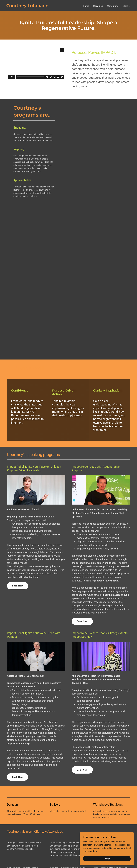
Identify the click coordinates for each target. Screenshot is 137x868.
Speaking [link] (98, 6)
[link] (27, 6)
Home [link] (86, 6)
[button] (127, 6)
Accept (107, 859)
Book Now (18, 586)
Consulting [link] (113, 6)
